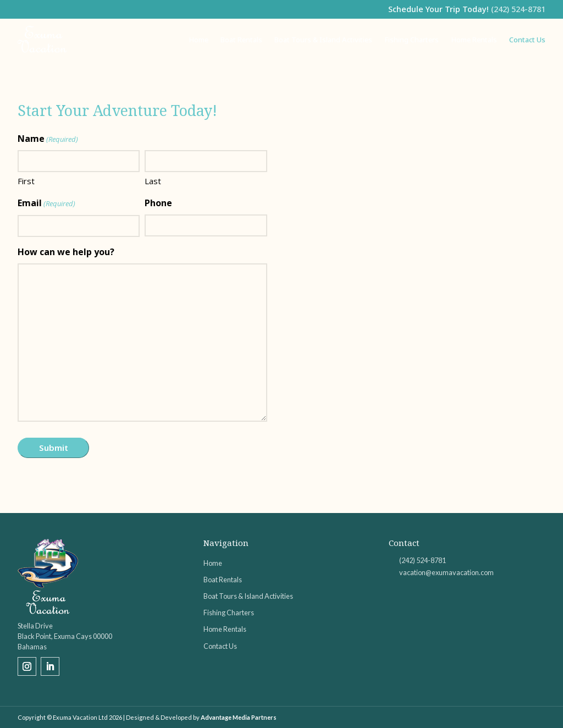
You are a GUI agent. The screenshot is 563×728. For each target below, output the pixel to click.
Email (46, 204)
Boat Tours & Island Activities (323, 40)
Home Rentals (474, 40)
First (26, 181)
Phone (158, 203)
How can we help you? (66, 252)
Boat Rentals (241, 40)
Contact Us (527, 40)
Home (198, 40)
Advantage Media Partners (239, 717)
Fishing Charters (412, 40)
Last (153, 181)
